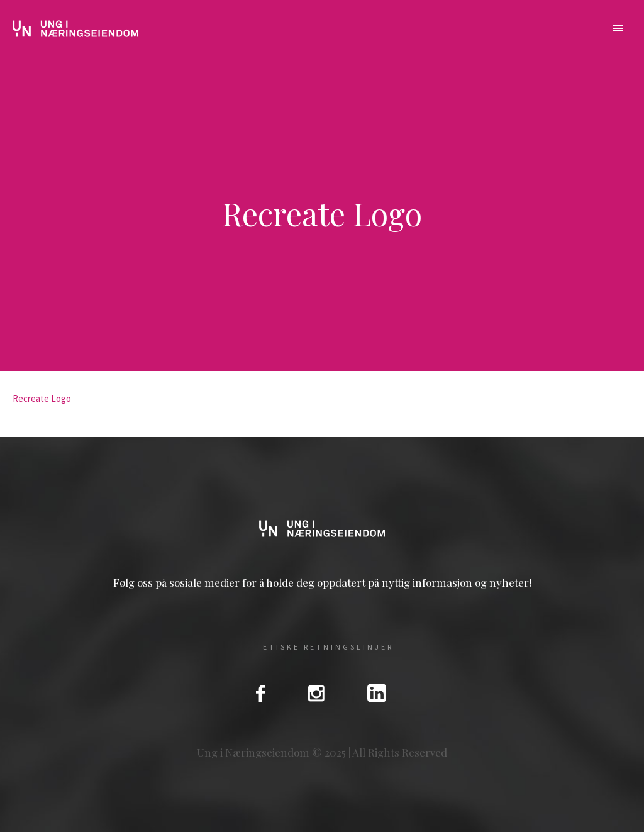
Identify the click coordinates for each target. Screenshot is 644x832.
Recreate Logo (42, 398)
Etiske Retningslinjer (328, 647)
